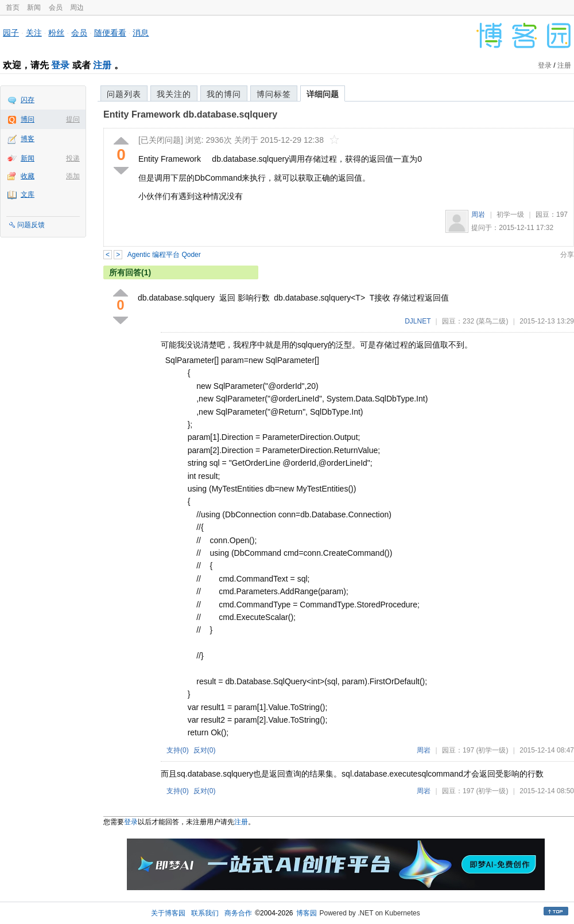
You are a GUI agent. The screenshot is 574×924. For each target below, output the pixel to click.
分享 (567, 255)
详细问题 (323, 94)
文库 (28, 194)
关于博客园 (168, 913)
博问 (28, 119)
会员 (56, 7)
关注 (34, 33)
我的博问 (224, 94)
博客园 (307, 913)
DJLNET (418, 321)
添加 (73, 176)
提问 (73, 119)
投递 (73, 158)
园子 (11, 33)
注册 (102, 65)
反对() (205, 750)
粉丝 (56, 33)
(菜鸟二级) (492, 321)
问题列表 (124, 94)
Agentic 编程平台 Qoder (164, 255)
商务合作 (238, 913)
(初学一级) (492, 750)
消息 (141, 33)
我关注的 (174, 94)
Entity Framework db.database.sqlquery (190, 114)
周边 (77, 7)
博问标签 (274, 94)
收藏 (28, 176)
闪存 (28, 100)
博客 (28, 139)
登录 (60, 65)
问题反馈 (31, 225)
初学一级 (510, 215)
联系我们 (205, 913)
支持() (178, 750)
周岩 (478, 215)
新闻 (34, 7)
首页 (13, 7)
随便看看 (110, 33)
